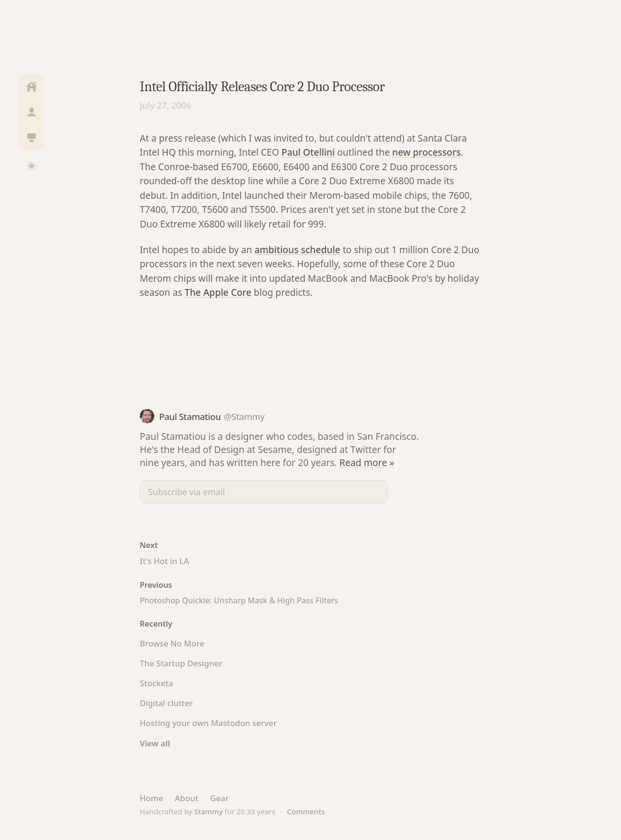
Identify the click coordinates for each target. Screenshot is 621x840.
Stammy (208, 811)
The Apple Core (218, 292)
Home (151, 798)
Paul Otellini (308, 152)
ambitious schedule (297, 250)
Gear (220, 798)
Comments (306, 811)
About (187, 798)
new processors (426, 152)
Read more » (367, 462)
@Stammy (244, 416)
